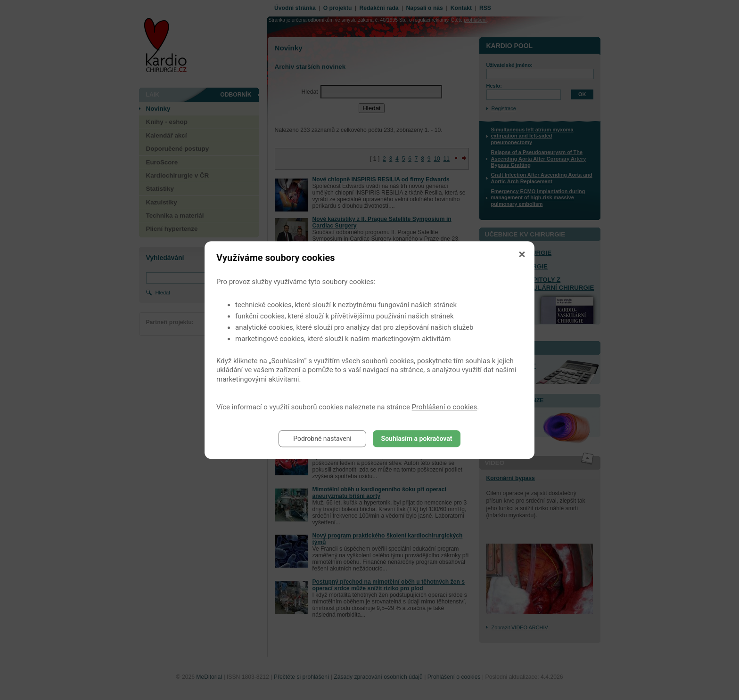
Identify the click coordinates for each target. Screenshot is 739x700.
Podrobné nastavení (322, 439)
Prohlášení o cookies (445, 407)
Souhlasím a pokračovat (417, 439)
